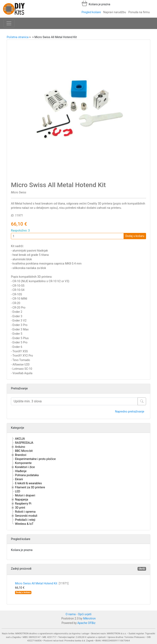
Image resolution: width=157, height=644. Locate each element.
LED (18, 491)
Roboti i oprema (25, 512)
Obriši (142, 569)
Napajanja (22, 500)
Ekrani (19, 479)
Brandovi (21, 455)
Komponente (23, 463)
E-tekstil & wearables (28, 483)
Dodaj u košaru (135, 236)
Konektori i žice (25, 467)
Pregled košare (91, 12)
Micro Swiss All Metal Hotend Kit (42, 583)
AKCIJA (20, 439)
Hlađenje (21, 471)
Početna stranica (18, 37)
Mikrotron (89, 619)
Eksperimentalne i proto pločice (35, 459)
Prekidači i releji (25, 520)
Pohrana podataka (27, 475)
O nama (71, 614)
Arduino (20, 447)
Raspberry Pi (23, 504)
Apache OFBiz (86, 623)
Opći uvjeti (85, 614)
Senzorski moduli (26, 516)
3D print (20, 508)
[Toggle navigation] (9, 23)
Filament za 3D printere (30, 487)
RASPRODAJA (24, 443)
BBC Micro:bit (24, 451)
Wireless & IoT (24, 524)
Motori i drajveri (25, 496)
